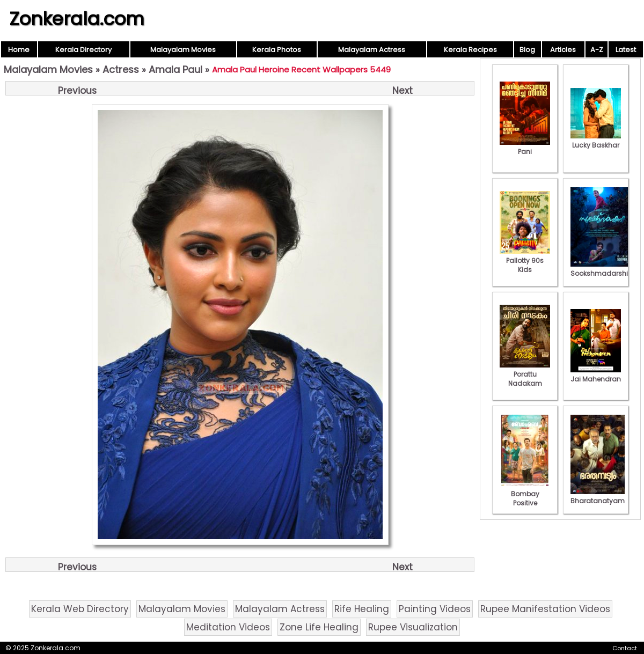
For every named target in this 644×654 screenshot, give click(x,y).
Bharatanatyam (598, 496)
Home (19, 50)
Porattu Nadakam (525, 374)
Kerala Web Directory (80, 609)
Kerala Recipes (470, 50)
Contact (625, 648)
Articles (563, 50)
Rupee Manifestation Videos (545, 609)
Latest (626, 50)
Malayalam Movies (183, 50)
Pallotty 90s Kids (525, 260)
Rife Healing (362, 609)
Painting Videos (435, 609)
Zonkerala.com (77, 19)
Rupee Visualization (413, 627)
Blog (527, 50)
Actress (121, 69)
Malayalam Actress (372, 50)
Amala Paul (175, 69)
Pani (525, 147)
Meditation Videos (228, 627)
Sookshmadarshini (602, 269)
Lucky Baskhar (596, 141)
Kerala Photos (277, 50)
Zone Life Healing (319, 627)
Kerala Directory (83, 50)
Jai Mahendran (596, 374)
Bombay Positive (525, 494)
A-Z (597, 50)
